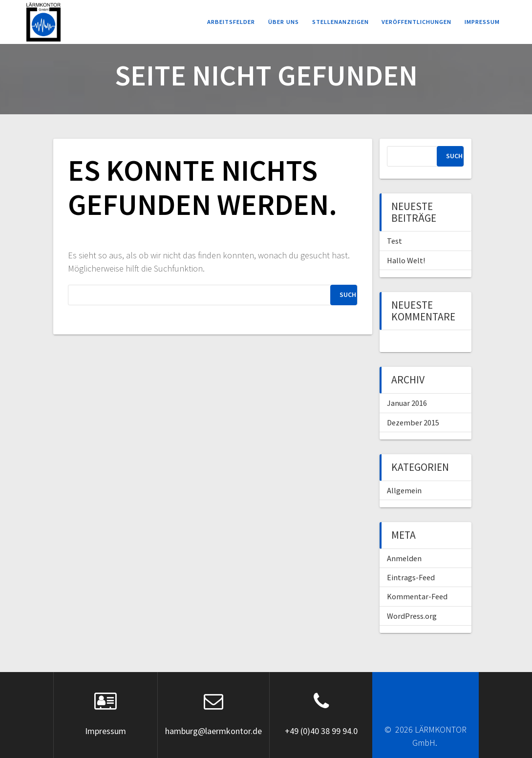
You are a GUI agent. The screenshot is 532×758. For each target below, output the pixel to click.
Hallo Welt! (406, 260)
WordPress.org (412, 616)
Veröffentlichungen (416, 22)
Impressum (482, 22)
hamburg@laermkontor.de (213, 731)
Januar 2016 (407, 403)
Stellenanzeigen (340, 22)
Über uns (284, 22)
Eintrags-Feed (411, 577)
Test (394, 241)
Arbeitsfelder (231, 22)
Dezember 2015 (413, 422)
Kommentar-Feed (417, 596)
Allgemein (404, 490)
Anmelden (404, 558)
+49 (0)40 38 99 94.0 (321, 731)
